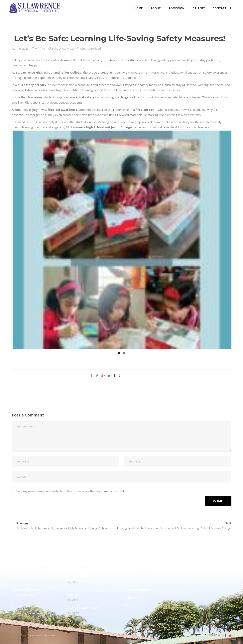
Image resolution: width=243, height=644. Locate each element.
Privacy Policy (168, 635)
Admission (132, 597)
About (129, 585)
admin (75, 582)
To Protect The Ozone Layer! (88, 577)
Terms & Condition (193, 635)
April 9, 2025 (20, 48)
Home (129, 577)
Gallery (129, 605)
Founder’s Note (137, 590)
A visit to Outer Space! (83, 608)
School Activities (63, 48)
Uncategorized (91, 48)
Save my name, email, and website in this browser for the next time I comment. (70, 491)
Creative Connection (41, 635)
